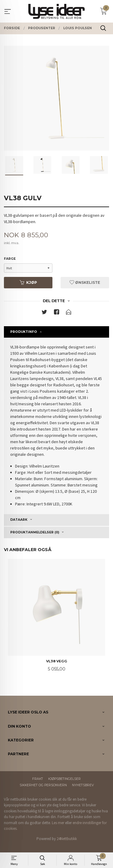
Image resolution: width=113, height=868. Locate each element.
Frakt (38, 779)
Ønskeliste (85, 282)
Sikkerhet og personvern (43, 785)
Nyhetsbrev (83, 785)
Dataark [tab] (19, 520)
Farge (10, 259)
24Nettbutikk (67, 839)
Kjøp (28, 282)
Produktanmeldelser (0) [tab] (35, 532)
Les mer (58, 823)
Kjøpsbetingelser (64, 779)
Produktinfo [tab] (24, 332)
